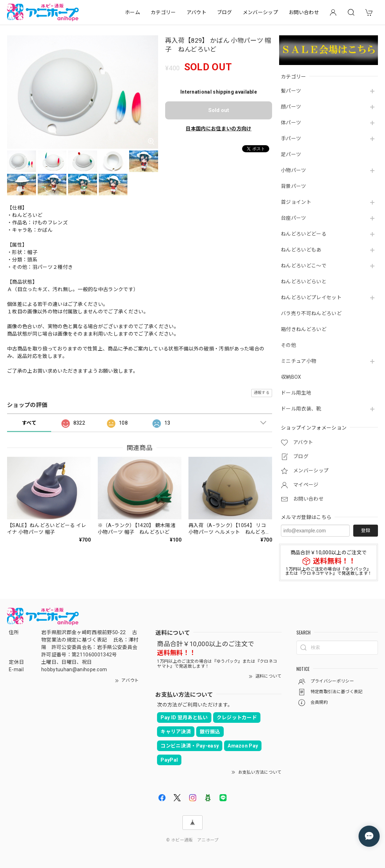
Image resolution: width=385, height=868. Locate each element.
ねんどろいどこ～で (304, 266)
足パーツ (291, 154)
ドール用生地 (296, 393)
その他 (288, 345)
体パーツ (291, 123)
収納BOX (291, 377)
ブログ (225, 12)
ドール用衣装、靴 (301, 409)
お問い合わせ (304, 12)
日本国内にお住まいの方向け (218, 129)
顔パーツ (291, 107)
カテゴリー (163, 12)
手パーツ (291, 138)
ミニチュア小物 (299, 361)
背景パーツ (294, 186)
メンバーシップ (260, 12)
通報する (262, 393)
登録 (366, 530)
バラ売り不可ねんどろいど (311, 313)
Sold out (219, 110)
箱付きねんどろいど (304, 329)
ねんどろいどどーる (304, 234)
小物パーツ (294, 170)
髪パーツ (291, 91)
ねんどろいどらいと (304, 282)
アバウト (197, 12)
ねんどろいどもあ (301, 250)
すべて (29, 423)
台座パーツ (294, 218)
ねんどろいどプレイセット (311, 297)
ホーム (133, 12)
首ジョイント (296, 202)
